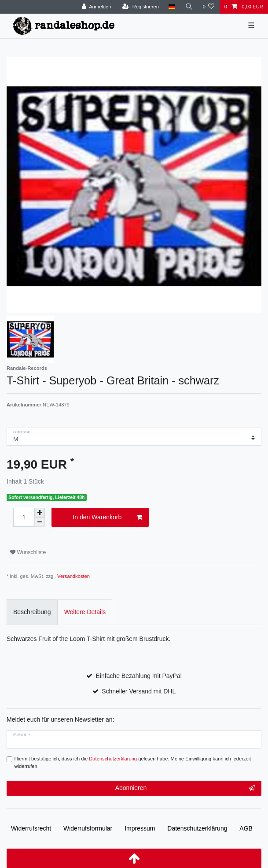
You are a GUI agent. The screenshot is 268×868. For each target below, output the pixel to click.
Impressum (140, 828)
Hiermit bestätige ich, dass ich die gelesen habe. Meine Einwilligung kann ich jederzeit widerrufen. (133, 762)
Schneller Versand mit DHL (139, 691)
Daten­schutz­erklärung (197, 828)
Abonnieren (185, 788)
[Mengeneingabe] (24, 517)
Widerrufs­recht (31, 828)
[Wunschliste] (208, 7)
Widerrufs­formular (88, 828)
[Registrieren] (141, 7)
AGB (246, 828)
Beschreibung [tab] (32, 612)
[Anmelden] (97, 7)
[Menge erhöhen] (40, 513)
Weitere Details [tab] (85, 612)
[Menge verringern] (40, 522)
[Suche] (189, 7)
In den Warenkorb (107, 518)
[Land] (172, 7)
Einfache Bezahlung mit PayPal (139, 676)
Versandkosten (73, 576)
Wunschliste (28, 552)
